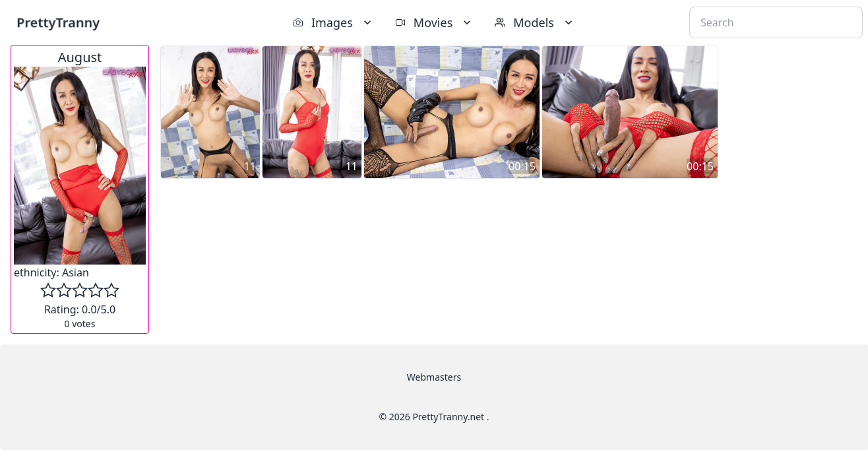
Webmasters (434, 377)
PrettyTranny (58, 22)
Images (333, 22)
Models (535, 22)
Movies (434, 22)
